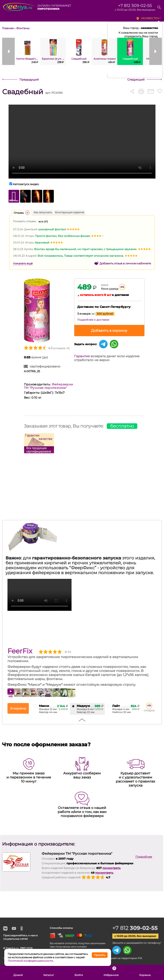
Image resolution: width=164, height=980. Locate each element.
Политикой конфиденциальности (30, 961)
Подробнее (144, 857)
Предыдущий (29, 79)
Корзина (145, 972)
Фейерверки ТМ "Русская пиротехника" (49, 386)
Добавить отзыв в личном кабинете (125, 263)
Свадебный (23, 92)
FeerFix (20, 651)
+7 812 (136, 928)
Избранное (111, 972)
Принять (100, 955)
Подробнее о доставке (93, 320)
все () (43, 221)
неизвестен (150, 18)
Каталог (49, 972)
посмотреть (112, 868)
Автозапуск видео (26, 184)
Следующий (136, 79)
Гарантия (82, 356)
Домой (18, 972)
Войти (79, 972)
